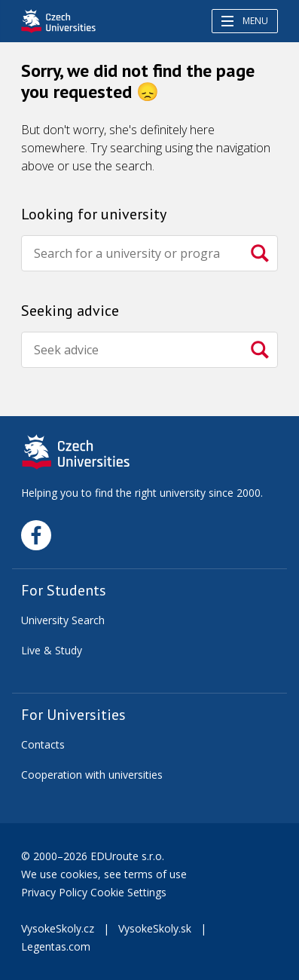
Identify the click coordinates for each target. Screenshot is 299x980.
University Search (63, 620)
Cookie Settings (128, 892)
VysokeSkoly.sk (155, 928)
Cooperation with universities (92, 775)
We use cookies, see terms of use (105, 874)
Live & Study (52, 650)
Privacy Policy (54, 892)
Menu (245, 21)
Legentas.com (56, 946)
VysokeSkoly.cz (58, 928)
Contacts (43, 744)
